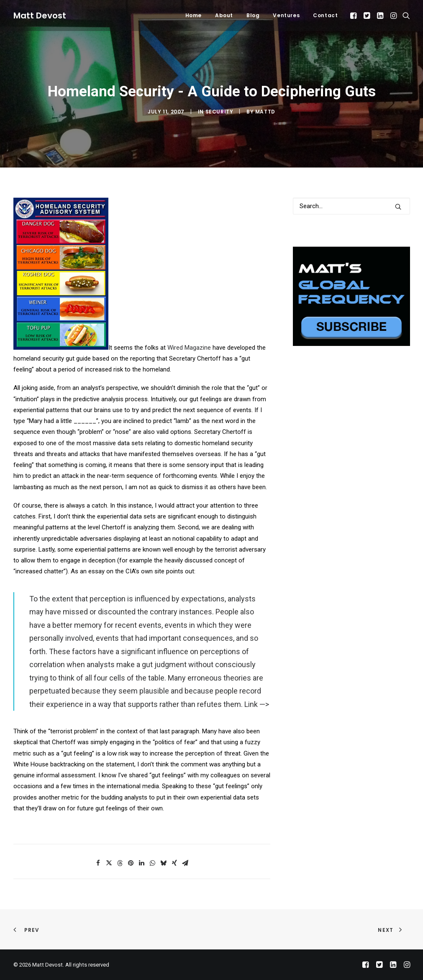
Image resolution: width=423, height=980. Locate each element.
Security (219, 112)
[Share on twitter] (109, 863)
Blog (253, 15)
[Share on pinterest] (131, 863)
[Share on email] (185, 863)
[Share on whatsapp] (153, 863)
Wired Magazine (189, 348)
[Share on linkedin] (142, 863)
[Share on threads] (120, 863)
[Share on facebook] (98, 863)
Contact (325, 15)
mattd (265, 112)
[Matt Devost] (40, 15)
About (224, 15)
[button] (354, 15)
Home (194, 15)
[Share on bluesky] (164, 863)
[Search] (351, 206)
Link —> (257, 704)
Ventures (286, 15)
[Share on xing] (174, 863)
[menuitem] (194, 15)
